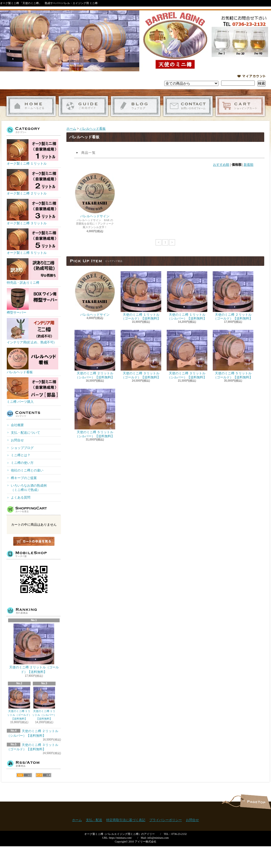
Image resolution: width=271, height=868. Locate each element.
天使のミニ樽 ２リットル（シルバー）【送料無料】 (95, 354)
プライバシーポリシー (166, 820)
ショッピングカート (240, 106)
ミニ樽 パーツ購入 (33, 390)
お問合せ (188, 106)
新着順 (249, 165)
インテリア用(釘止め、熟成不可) (33, 331)
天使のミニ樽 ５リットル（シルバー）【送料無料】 (95, 413)
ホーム (31, 106)
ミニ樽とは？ (21, 455)
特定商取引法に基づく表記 (126, 820)
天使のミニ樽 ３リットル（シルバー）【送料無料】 (187, 354)
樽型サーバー (33, 301)
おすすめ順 (221, 165)
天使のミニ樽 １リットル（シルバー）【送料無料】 (44, 704)
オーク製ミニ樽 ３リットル (33, 212)
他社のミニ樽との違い (27, 470)
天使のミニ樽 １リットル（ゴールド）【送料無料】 (19, 703)
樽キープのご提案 (24, 478)
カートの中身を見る (34, 541)
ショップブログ (136, 106)
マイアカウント (251, 76)
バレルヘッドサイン (95, 195)
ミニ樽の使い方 (22, 463)
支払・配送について (83, 106)
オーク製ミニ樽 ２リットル (33, 182)
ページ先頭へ (255, 802)
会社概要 (17, 425)
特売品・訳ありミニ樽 (33, 271)
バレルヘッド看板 (33, 361)
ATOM (43, 775)
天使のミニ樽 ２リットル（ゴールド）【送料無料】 (34, 649)
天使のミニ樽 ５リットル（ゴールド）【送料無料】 (233, 354)
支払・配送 (94, 820)
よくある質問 (21, 497)
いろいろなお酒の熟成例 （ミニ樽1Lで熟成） (35, 488)
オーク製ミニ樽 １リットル (33, 152)
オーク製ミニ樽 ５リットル (33, 242)
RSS (24, 775)
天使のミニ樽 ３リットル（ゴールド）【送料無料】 (141, 354)
